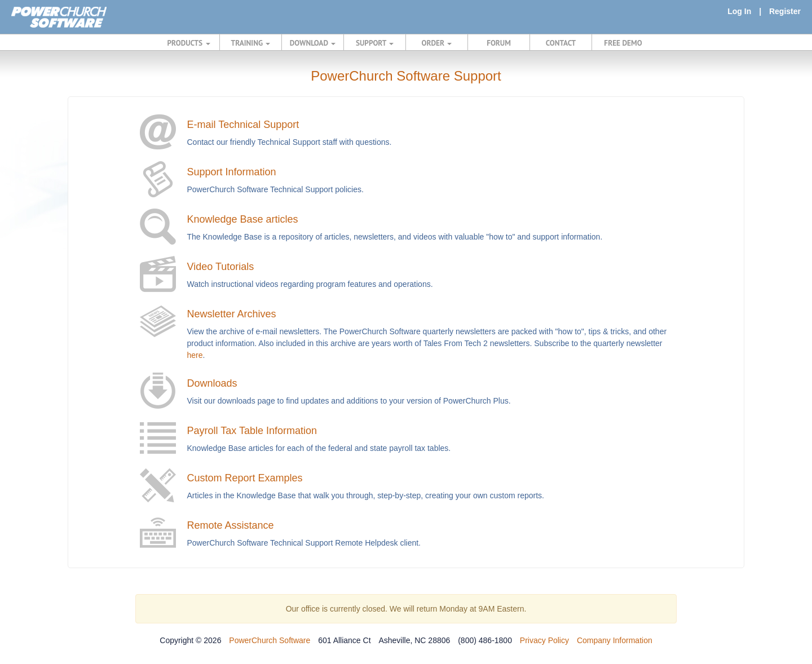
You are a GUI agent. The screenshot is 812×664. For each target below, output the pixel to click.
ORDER (437, 43)
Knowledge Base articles (243, 219)
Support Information (232, 172)
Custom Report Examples (245, 478)
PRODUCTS (189, 43)
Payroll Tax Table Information (252, 431)
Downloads (212, 383)
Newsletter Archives (232, 314)
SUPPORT (375, 43)
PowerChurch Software (270, 640)
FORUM (499, 43)
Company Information (615, 640)
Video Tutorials (221, 267)
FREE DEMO (623, 43)
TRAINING (251, 43)
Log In (739, 11)
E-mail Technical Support (243, 125)
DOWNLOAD (313, 43)
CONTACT (561, 43)
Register (785, 11)
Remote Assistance (231, 525)
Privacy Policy (544, 640)
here (195, 355)
